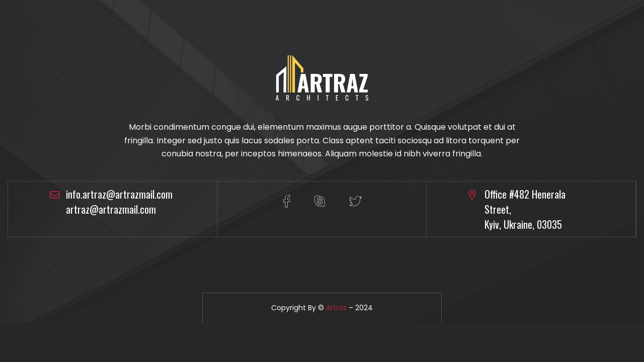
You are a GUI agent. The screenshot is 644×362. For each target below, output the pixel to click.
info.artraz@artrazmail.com (119, 194)
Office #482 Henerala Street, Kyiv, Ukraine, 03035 (525, 209)
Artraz (336, 308)
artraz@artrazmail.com (111, 209)
